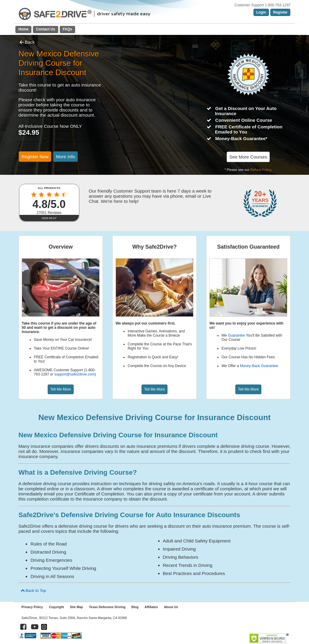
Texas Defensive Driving (107, 607)
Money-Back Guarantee (259, 366)
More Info (65, 157)
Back (27, 42)
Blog (135, 607)
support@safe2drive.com (75, 374)
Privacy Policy (32, 607)
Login (261, 12)
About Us (171, 607)
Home (23, 29)
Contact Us (45, 29)
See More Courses (248, 157)
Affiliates (151, 607)
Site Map (76, 607)
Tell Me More (61, 389)
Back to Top (33, 591)
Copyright (56, 607)
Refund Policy (261, 170)
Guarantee (236, 335)
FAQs (67, 29)
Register (280, 12)
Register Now (35, 157)
